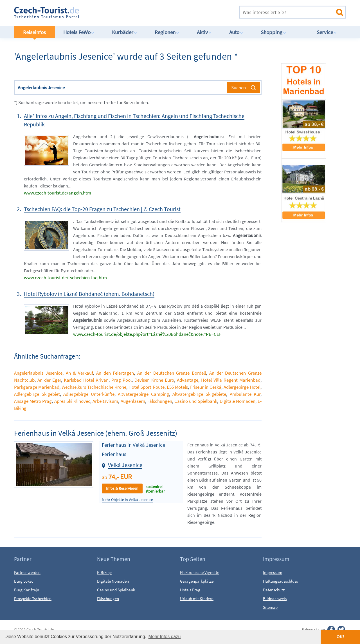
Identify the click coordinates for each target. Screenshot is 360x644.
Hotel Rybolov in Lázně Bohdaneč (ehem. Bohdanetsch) (89, 294)
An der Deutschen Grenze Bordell (172, 373)
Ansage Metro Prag (33, 401)
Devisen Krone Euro (154, 380)
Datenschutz (274, 590)
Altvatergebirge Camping (143, 394)
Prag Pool (121, 380)
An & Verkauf (79, 373)
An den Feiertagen (115, 373)
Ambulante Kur (245, 394)
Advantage (188, 380)
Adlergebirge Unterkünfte (89, 394)
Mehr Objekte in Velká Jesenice (127, 500)
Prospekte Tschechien (33, 599)
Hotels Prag (190, 590)
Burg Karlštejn (27, 590)
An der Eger (49, 380)
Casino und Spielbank (196, 401)
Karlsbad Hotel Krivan (86, 380)
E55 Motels (177, 387)
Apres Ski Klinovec (72, 401)
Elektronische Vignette (200, 572)
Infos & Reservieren (122, 488)
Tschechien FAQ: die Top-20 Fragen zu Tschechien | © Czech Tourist (102, 209)
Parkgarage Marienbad (37, 387)
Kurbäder (124, 32)
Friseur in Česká (206, 387)
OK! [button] (340, 637)
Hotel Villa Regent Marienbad (231, 380)
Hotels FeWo (79, 32)
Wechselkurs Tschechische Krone (94, 387)
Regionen (167, 32)
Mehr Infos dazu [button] (165, 637)
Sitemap (270, 607)
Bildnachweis (275, 599)
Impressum (273, 572)
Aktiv (204, 32)
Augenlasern (133, 401)
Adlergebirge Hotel (242, 387)
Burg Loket (23, 581)
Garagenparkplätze (197, 581)
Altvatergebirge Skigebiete (199, 394)
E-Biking (104, 572)
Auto (236, 32)
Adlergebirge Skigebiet (37, 394)
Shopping (273, 32)
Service (327, 32)
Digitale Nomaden (238, 401)
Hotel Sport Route (146, 387)
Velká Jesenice (125, 465)
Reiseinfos (34, 32)
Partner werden (27, 572)
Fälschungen (160, 401)
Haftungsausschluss (280, 581)
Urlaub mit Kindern (197, 599)
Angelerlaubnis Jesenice (38, 373)
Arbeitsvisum (105, 401)
